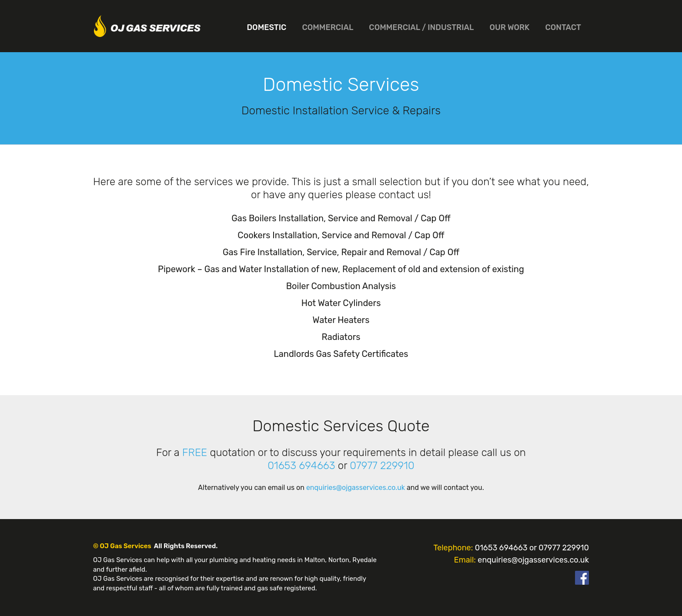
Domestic (266, 27)
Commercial (328, 27)
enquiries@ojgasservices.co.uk (356, 488)
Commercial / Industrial (421, 27)
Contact (563, 27)
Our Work (510, 27)
